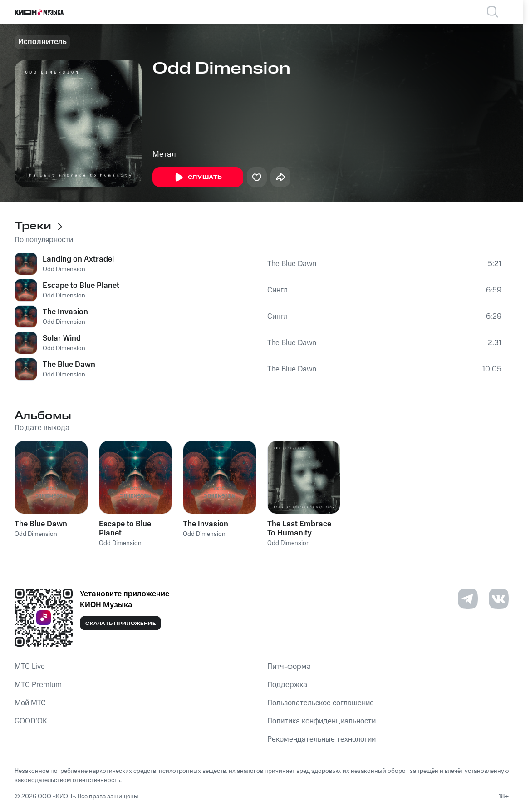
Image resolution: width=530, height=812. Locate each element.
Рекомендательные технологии (321, 739)
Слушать (198, 178)
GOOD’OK (31, 721)
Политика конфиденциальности (321, 721)
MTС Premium (38, 685)
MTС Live (30, 667)
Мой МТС (30, 703)
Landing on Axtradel (78, 259)
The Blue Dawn (292, 264)
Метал (164, 154)
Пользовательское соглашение (321, 703)
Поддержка (287, 685)
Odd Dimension (64, 269)
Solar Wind (62, 338)
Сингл (277, 290)
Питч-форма (289, 667)
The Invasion (65, 312)
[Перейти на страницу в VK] (499, 599)
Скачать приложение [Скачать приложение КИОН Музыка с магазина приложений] (120, 624)
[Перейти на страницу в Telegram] (468, 599)
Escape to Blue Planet (81, 286)
